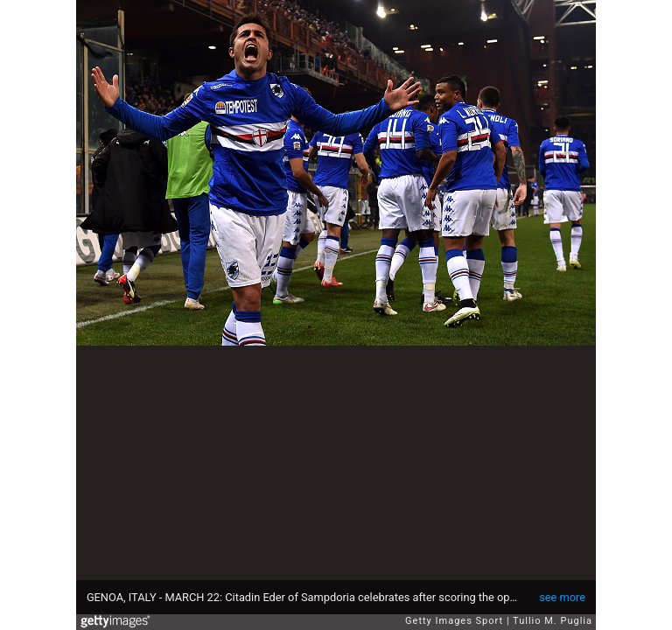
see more (562, 597)
